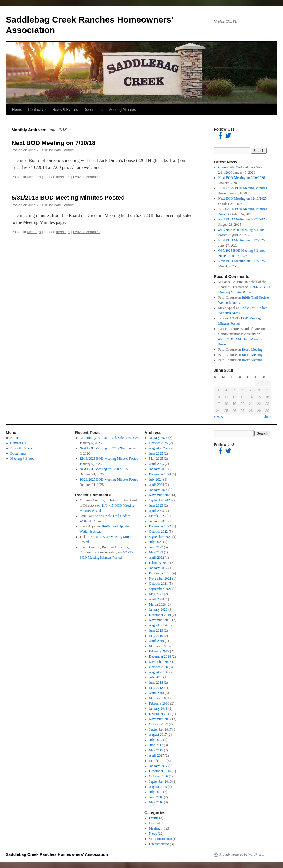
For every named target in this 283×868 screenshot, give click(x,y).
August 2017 (158, 735)
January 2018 (158, 709)
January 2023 (158, 521)
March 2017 (157, 761)
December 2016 (160, 771)
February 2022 (159, 563)
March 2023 (157, 516)
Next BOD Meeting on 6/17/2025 (242, 261)
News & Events (65, 110)
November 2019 (160, 620)
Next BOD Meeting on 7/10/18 (54, 143)
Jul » (268, 417)
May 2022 (156, 552)
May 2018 (156, 688)
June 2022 (156, 547)
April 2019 (157, 641)
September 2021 (160, 589)
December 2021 (160, 573)
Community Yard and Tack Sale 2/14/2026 (109, 438)
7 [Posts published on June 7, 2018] (251, 390)
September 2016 (160, 781)
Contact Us (37, 110)
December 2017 (160, 714)
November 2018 (160, 662)
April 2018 (157, 693)
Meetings (34, 177)
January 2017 (158, 766)
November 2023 (160, 495)
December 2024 (160, 474)
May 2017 (156, 750)
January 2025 (158, 469)
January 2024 (158, 490)
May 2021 (156, 594)
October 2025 (159, 443)
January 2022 (158, 568)
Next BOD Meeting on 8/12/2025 (242, 240)
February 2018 (159, 703)
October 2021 (159, 584)
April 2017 (157, 755)
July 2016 (156, 792)
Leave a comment (87, 177)
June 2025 (156, 453)
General (154, 823)
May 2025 (156, 459)
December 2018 (160, 656)
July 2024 (156, 479)
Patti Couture (64, 150)
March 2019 (157, 646)
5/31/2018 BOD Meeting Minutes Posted (68, 197)
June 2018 (156, 683)
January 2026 (158, 438)
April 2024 (157, 485)
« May (218, 417)
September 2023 (160, 500)
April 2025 (157, 464)
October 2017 (159, 724)
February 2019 (159, 651)
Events (154, 818)
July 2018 (156, 677)
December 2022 (160, 526)
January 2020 (158, 610)
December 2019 (160, 615)
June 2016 (156, 797)
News (153, 834)
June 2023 (156, 505)
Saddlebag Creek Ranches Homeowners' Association (57, 854)
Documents (93, 110)
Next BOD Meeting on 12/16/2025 (242, 198)
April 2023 (157, 511)
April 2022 (157, 558)
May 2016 (156, 802)
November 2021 (160, 578)
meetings (63, 177)
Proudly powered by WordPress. (242, 854)
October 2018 (159, 667)
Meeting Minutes (122, 110)
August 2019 (158, 625)
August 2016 (158, 787)
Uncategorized (159, 844)
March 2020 (157, 604)
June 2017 (156, 745)
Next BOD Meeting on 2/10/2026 (242, 178)
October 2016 (159, 776)
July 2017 (156, 740)
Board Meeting (252, 350)
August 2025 (158, 448)
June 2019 (156, 630)
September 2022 (160, 537)
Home (17, 110)
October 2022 (159, 532)
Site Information (160, 839)
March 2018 (157, 698)
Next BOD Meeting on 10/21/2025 (242, 219)
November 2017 (160, 719)
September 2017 (160, 729)
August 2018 (158, 672)
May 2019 (156, 636)
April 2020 (157, 599)
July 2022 (156, 542)
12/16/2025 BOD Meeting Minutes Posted (109, 459)
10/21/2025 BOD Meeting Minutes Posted (109, 479)
